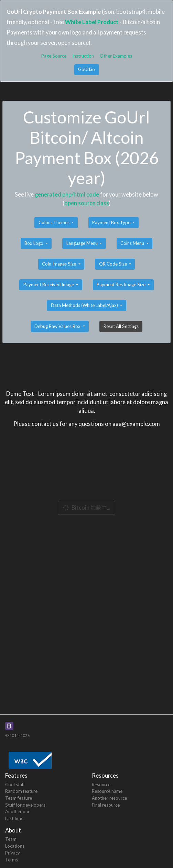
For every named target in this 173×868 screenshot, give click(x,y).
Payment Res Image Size (122, 285)
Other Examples (116, 56)
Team (11, 839)
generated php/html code (67, 194)
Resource (101, 785)
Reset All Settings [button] (121, 326)
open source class (87, 203)
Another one (18, 811)
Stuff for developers (25, 805)
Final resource (106, 805)
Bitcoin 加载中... (86, 508)
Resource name (107, 791)
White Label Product (92, 22)
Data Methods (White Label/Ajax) (85, 305)
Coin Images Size (60, 264)
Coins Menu (133, 243)
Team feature (19, 798)
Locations (15, 846)
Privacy (13, 853)
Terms (12, 860)
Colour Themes (55, 222)
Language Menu (83, 243)
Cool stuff (15, 785)
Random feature (21, 791)
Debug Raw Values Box (58, 326)
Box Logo (34, 243)
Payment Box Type (112, 222)
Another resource (109, 798)
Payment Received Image (49, 285)
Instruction (83, 56)
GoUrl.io (86, 69)
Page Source (54, 56)
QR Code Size (113, 264)
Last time (14, 818)
